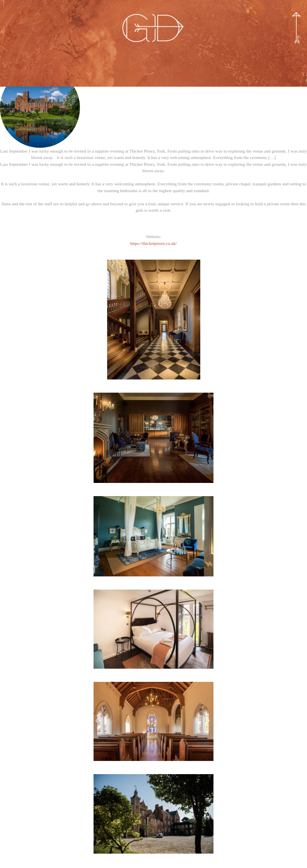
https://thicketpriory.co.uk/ (154, 243)
